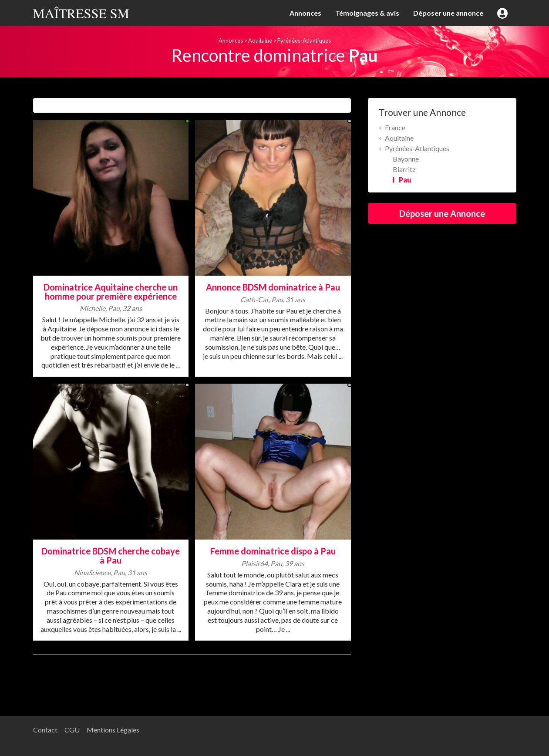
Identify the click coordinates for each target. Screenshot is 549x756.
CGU (72, 730)
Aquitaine (260, 40)
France (395, 127)
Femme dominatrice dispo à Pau (273, 551)
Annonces (305, 13)
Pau (405, 180)
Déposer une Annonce (442, 213)
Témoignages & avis (367, 13)
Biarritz (404, 169)
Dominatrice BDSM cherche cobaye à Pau (111, 555)
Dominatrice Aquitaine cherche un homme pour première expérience (111, 292)
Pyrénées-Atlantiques (304, 40)
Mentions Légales (113, 730)
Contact (45, 730)
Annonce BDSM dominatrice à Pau (273, 287)
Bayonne (406, 159)
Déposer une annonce (448, 13)
